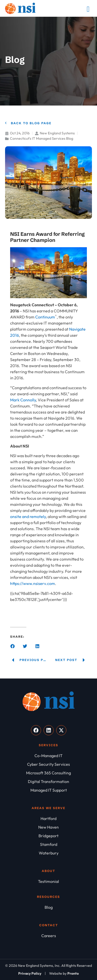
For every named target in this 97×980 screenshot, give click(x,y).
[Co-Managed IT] (48, 756)
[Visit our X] (61, 730)
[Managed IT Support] (48, 790)
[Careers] (48, 936)
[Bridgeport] (48, 836)
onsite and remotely (28, 516)
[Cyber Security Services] (48, 764)
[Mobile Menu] (88, 9)
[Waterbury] (48, 853)
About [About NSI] (48, 871)
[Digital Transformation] (48, 781)
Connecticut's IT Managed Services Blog (42, 138)
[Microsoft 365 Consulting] (48, 773)
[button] (13, 646)
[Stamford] (48, 844)
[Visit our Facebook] (36, 730)
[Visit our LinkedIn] (49, 730)
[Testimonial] (48, 881)
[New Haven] (48, 827)
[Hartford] (48, 818)
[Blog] (48, 907)
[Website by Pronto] (64, 974)
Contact (49, 925)
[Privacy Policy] (30, 974)
